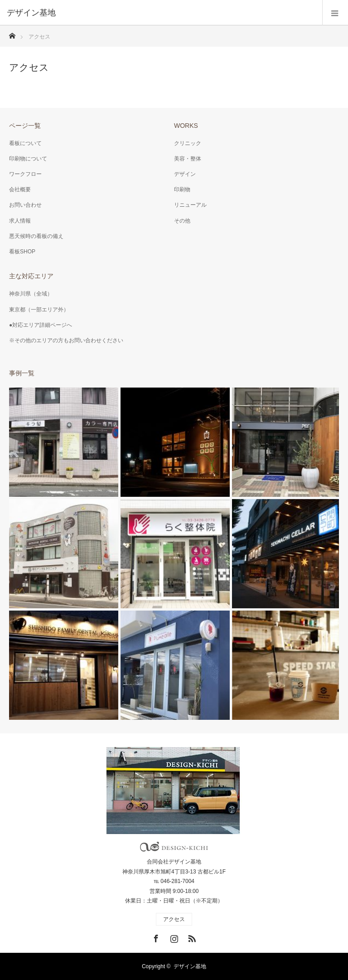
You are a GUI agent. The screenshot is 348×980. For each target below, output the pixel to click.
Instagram (173, 937)
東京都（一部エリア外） (39, 310)
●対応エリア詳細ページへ (41, 325)
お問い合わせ (25, 205)
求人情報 (20, 221)
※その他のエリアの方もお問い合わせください (66, 340)
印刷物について (28, 159)
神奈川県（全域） (31, 294)
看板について (25, 143)
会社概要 (20, 189)
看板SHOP (22, 252)
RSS (191, 937)
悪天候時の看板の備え (36, 236)
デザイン (185, 174)
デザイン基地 (190, 966)
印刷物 (182, 189)
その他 (182, 221)
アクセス (174, 919)
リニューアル (190, 205)
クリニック (188, 143)
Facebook (155, 937)
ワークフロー (25, 174)
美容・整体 (188, 159)
